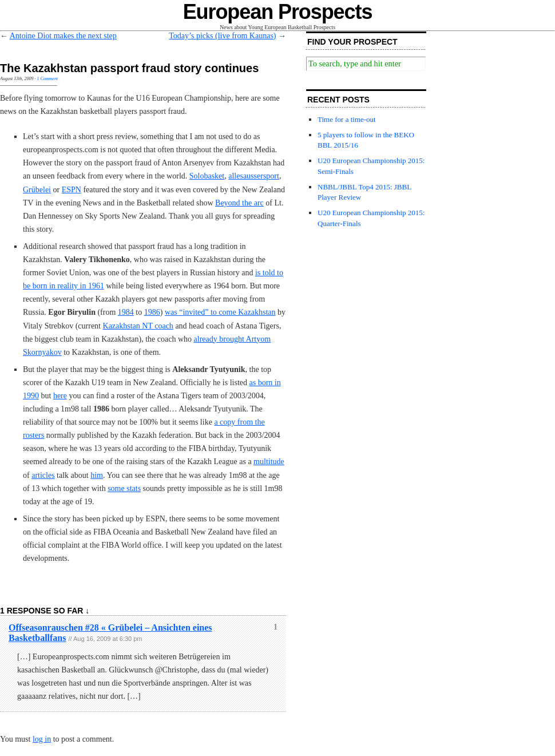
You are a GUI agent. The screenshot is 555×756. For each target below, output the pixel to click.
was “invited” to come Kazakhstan (220, 312)
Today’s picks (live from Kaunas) (222, 36)
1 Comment (47, 79)
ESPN (72, 190)
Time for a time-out (347, 119)
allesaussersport (254, 176)
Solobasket (207, 176)
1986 (152, 312)
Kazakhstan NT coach (138, 326)
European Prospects (278, 12)
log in (42, 739)
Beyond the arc (239, 203)
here (60, 396)
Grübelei (37, 190)
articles (43, 475)
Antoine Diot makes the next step (63, 36)
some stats (124, 488)
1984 (126, 312)
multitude (269, 462)
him (97, 475)
